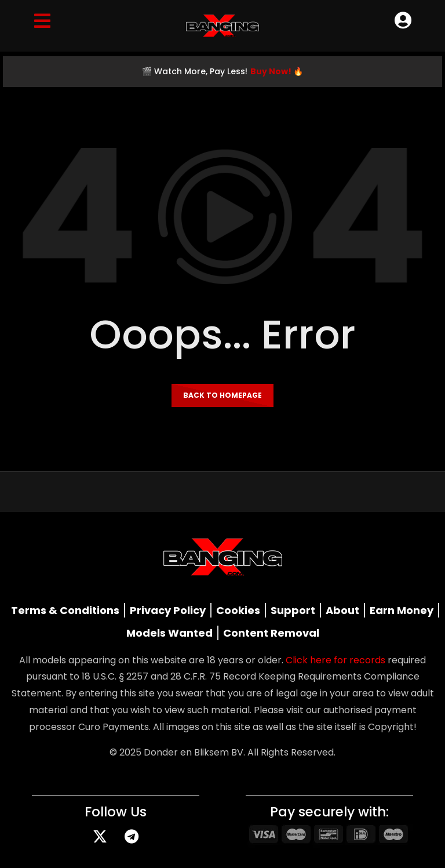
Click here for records (335, 660)
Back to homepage (222, 395)
